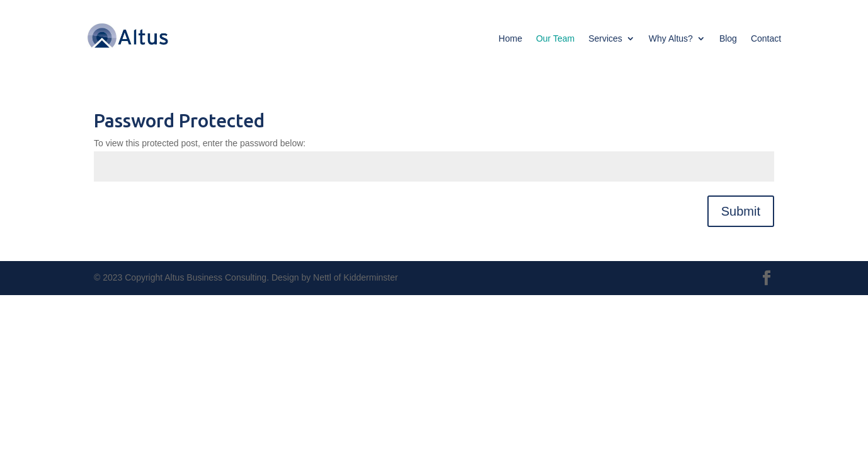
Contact (766, 39)
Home (511, 39)
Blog (728, 39)
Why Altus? (671, 39)
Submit (741, 211)
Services (605, 39)
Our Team (555, 39)
